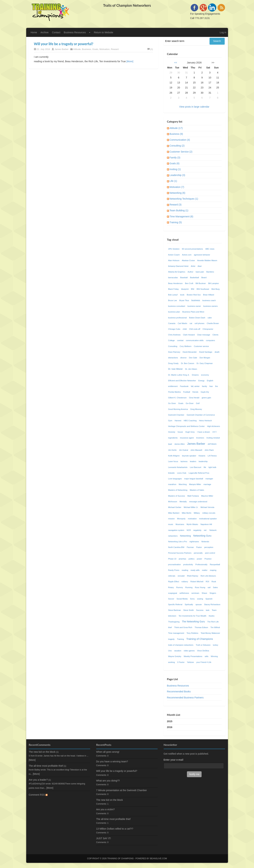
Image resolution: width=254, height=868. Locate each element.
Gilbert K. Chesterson (177, 398)
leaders (193, 461)
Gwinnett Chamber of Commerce (201, 415)
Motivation (105, 49)
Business (86, 49)
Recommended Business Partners (185, 698)
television (172, 616)
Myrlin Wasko (192, 524)
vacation (178, 651)
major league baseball (194, 479)
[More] (130, 61)
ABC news (210, 249)
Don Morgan (205, 358)
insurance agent (187, 438)
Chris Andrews (174, 335)
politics (191, 559)
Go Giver (172, 403)
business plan (174, 312)
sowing (200, 599)
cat (191, 323)
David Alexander (190, 352)
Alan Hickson (174, 260)
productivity (188, 564)
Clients (215, 335)
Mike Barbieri (174, 513)
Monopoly (181, 519)
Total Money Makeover (210, 633)
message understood (198, 502)
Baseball (184, 277)
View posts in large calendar (194, 107)
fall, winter (195, 386)
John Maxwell (196, 450)
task (208, 610)
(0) (150, 49)
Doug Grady (173, 363)
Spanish (209, 599)
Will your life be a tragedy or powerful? (64, 44)
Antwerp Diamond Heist (178, 266)
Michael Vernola (207, 507)
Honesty (172, 432)
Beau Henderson (175, 283)
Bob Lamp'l (173, 295)
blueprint (185, 289)
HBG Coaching (190, 421)
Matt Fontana (193, 496)
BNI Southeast (203, 289)
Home (34, 32)
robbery (185, 582)
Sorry (192, 599)
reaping (213, 570)
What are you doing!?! (108, 781)
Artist (193, 266)
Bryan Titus (184, 300)
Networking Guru (202, 536)
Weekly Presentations (193, 656)
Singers (213, 593)
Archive (45, 32)
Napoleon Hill (206, 524)
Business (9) (176, 134)
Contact (56, 32)
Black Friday (173, 289)
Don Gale (193, 358)
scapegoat (173, 593)
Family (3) (175, 158)
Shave (204, 593)
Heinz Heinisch (205, 421)
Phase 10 (172, 559)
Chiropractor (208, 329)
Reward (115, 49)
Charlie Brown (213, 323)
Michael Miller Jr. (191, 507)
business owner (194, 306)
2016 (170, 727)
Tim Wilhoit (215, 627)
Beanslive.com (158, 859)
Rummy (180, 587)
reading (185, 570)
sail (209, 587)
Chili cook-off (195, 329)
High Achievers (214, 426)
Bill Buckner (201, 283)
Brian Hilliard (209, 295)
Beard (204, 277)
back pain (200, 272)
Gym (170, 421)
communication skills (195, 340)
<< (176, 63)
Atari (200, 266)
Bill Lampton (213, 283)
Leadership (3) (177, 175)
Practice (208, 559)
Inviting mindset (213, 438)
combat (180, 340)
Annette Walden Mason (207, 260)
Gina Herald (194, 398)
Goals (95, 49)
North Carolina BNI (176, 547)
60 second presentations (192, 249)
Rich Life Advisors (208, 576)
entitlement (173, 386)
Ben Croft (189, 283)
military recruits (209, 513)
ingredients (173, 438)
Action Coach (174, 255)
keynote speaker (189, 456)
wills (206, 656)
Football (187, 392)
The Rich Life (213, 622)
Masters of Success (177, 496)
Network (213, 530)
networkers (173, 536)
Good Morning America (178, 409)
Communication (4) (180, 140)
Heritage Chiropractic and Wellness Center (186, 426)
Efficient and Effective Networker (182, 381)
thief (170, 627)
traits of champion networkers (181, 645)
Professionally (201, 564)
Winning (214, 656)
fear (211, 386)
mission (171, 519)
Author (190, 272)
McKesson (173, 502)
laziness (184, 461)
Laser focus (173, 461)
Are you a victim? (105, 809)
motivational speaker (208, 519)
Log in (223, 32)
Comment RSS (38, 795)
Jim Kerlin (172, 450)
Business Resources (75, 32)
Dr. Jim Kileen (191, 369)
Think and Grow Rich (183, 627)
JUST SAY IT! (104, 838)
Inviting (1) (175, 169)
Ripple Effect (174, 582)
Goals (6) (175, 163)
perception (209, 547)
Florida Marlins (174, 392)
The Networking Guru (193, 622)
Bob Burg (215, 289)
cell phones (199, 323)
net (205, 530)
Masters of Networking (178, 490)
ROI (207, 582)
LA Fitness (212, 456)
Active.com (187, 255)
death (217, 352)
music (171, 524)
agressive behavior (202, 255)
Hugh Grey (190, 432)
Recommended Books (179, 692)
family (204, 386)
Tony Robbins (192, 633)
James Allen (180, 444)
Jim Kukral (183, 450)
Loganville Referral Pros (199, 473)
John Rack (209, 450)
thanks (212, 616)
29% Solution (174, 249)
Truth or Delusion (203, 645)
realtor (205, 570)
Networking (185, 536)
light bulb (212, 467)
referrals (172, 576)
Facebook (184, 386)
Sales (215, 587)
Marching (183, 484)
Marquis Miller (195, 484)
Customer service (201, 346)
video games (189, 651)
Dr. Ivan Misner (175, 369)
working (171, 662)
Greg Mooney (196, 409)
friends (195, 392)
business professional (177, 318)
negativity (197, 530)
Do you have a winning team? (112, 761)
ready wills (195, 570)
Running (189, 587)
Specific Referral (175, 604)
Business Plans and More (193, 312)
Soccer (171, 599)
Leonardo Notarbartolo (178, 467)
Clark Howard (189, 335)
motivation (192, 519)
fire (217, 386)
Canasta (172, 323)
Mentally (183, 502)
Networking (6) (177, 193)
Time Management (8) (181, 216)
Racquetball (215, 564)
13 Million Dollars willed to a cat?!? (115, 829)
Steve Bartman (175, 610)
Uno (170, 651)
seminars (195, 593)
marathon (172, 484)
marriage (207, 484)
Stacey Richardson (212, 604)
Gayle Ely (205, 392)
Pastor (199, 547)
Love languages (175, 479)
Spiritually (189, 604)
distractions (173, 358)
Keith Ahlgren (174, 456)
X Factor (181, 662)
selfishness (184, 593)
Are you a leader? (38, 780)
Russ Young (200, 587)
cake (210, 318)
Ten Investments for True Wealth (193, 616)
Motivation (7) (177, 187)
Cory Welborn (186, 346)
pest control (210, 553)
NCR (189, 530)
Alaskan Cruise (188, 260)
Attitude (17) (176, 128)
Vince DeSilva (203, 651)
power (200, 559)
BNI (193, 289)
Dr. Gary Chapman (205, 363)
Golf (198, 403)
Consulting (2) (177, 146)
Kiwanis (202, 456)
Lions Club (182, 473)
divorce (183, 358)
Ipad (170, 444)
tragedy (171, 639)
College (171, 340)
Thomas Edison (201, 627)
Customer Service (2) (181, 152)
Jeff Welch (212, 444)
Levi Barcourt (196, 467)
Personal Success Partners (180, 553)
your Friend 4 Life (204, 662)
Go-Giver (190, 403)
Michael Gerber (175, 507)
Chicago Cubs (174, 329)
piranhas (182, 559)
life (205, 467)
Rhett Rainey (193, 576)
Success (200, 610)
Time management (176, 633)
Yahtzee (190, 662)
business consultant (177, 306)
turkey (216, 645)
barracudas (173, 277)
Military (197, 513)
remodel (181, 576)
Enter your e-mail (173, 760)
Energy (201, 381)
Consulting (173, 346)
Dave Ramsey (174, 352)
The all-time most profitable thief (46, 766)
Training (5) (176, 222)
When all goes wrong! (108, 752)
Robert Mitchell (197, 582)
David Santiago (206, 352)
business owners (210, 306)
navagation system (176, 530)
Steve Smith (188, 610)
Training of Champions (200, 639)
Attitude (77, 49)
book (182, 295)
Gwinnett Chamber (176, 415)
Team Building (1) (179, 210)
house (180, 432)
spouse (199, 604)
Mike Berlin (186, 513)
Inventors (200, 438)
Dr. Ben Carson (187, 363)
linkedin (171, 473)
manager (209, 479)
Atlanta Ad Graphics (177, 272)
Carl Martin (183, 323)
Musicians (180, 524)
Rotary (171, 587)
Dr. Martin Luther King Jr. (179, 375)
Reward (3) (175, 205)
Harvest (178, 421)
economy (205, 375)
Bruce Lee (173, 300)
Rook (214, 582)
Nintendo (205, 542)
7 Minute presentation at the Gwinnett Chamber (122, 790)
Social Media (182, 599)
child (185, 329)
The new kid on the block (42, 752)
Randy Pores (174, 570)
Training (180, 639)
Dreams (195, 375)
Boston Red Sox (194, 295)
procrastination (174, 564)
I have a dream (204, 432)
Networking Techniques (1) (184, 199)
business (196, 300)
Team (214, 610)
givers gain (206, 398)
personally (198, 553)
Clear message (204, 335)
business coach (209, 300)
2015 (170, 721)
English (210, 381)
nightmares (194, 542)
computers (210, 340)
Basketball (195, 277)
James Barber (61, 49)
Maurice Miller (207, 496)
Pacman (190, 547)
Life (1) (173, 181)
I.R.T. (215, 432)
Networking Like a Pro (178, 542)
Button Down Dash (197, 318)
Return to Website (103, 32)
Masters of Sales (197, 490)
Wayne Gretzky (175, 656)
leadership (203, 461)
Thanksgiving (174, 622)
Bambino (210, 272)
